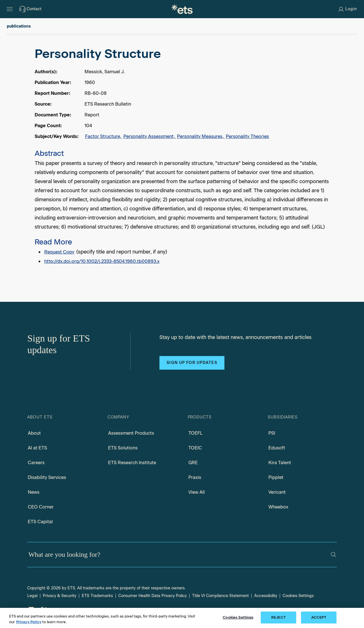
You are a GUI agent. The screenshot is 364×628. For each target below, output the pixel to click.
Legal (32, 596)
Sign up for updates (192, 363)
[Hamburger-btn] (10, 9)
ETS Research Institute (132, 463)
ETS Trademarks (97, 596)
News (34, 492)
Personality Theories (247, 136)
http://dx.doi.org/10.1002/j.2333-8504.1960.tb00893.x (102, 261)
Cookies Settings (298, 596)
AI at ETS (37, 448)
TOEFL (195, 433)
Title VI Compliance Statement (220, 596)
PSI (272, 433)
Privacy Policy (29, 622)
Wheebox (278, 507)
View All (197, 492)
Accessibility (266, 596)
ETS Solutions (123, 448)
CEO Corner (41, 507)
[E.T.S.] (182, 9)
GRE (193, 463)
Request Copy (59, 252)
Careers (36, 463)
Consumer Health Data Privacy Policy (152, 596)
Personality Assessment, (150, 136)
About (34, 433)
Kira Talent (280, 463)
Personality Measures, (201, 136)
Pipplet (276, 477)
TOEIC (195, 448)
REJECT (278, 617)
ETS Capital (40, 522)
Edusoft (277, 448)
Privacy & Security (60, 596)
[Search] (334, 555)
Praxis (195, 477)
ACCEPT (319, 617)
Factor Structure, (104, 136)
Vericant (277, 492)
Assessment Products (131, 433)
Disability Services (47, 477)
